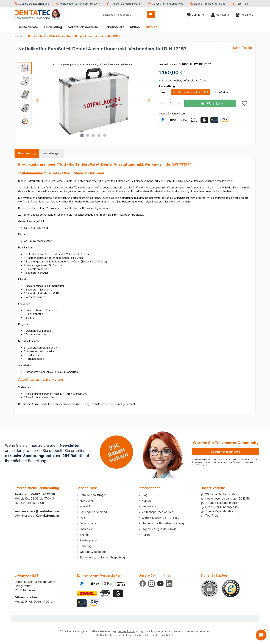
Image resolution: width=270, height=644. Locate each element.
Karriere (147, 501)
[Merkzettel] (195, 15)
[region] (85, 100)
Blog (145, 495)
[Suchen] (151, 15)
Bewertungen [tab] (51, 153)
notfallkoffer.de (240, 48)
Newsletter (87, 501)
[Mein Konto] (220, 15)
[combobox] (117, 15)
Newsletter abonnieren (226, 452)
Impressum (87, 529)
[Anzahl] (171, 103)
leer (164, 92)
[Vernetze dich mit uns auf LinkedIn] (169, 584)
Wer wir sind (150, 506)
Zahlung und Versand (93, 512)
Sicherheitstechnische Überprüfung (102, 557)
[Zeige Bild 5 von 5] (105, 135)
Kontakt (85, 506)
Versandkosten (127, 631)
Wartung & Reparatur (93, 552)
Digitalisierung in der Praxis (159, 529)
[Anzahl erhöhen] (179, 103)
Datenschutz (88, 523)
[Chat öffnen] (261, 635)
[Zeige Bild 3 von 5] (93, 135)
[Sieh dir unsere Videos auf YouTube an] (160, 584)
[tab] (27, 153)
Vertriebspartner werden (158, 512)
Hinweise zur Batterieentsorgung (163, 523)
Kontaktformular (48, 516)
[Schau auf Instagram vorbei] (151, 584)
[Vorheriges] (38, 101)
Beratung (85, 546)
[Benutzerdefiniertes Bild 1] (231, 588)
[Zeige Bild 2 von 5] (88, 135)
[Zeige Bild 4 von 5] (99, 135)
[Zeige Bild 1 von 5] (82, 135)
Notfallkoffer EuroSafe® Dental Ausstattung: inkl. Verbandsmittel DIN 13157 (74, 36)
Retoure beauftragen (93, 495)
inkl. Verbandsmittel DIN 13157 (190, 92)
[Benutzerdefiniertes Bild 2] (105, 593)
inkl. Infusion (221, 92)
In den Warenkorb (210, 103)
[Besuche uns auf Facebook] (143, 584)
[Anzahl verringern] (162, 103)
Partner (147, 535)
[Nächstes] (149, 101)
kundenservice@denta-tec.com (37, 511)
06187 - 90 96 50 (43, 494)
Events (84, 535)
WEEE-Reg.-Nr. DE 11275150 (161, 518)
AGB (82, 518)
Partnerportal (88, 540)
